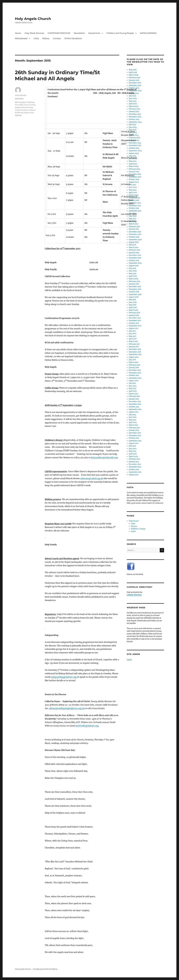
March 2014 (133, 425)
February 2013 (134, 459)
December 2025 (135, 83)
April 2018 (133, 307)
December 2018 (135, 287)
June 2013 (133, 449)
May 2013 (132, 451)
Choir (133, 524)
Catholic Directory (134, 595)
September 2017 (135, 326)
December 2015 (135, 370)
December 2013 (135, 433)
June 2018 (133, 302)
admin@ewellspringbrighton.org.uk (67, 708)
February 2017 (134, 344)
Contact (57, 38)
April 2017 (133, 339)
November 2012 (135, 467)
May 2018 (133, 305)
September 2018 (135, 294)
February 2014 (134, 428)
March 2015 (133, 394)
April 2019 (133, 276)
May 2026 (133, 70)
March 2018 (133, 310)
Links (36, 38)
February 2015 (134, 396)
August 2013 (134, 443)
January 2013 (134, 462)
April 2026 (133, 72)
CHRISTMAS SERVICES (59, 33)
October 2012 (134, 469)
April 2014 (133, 422)
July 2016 (132, 360)
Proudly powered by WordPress (45, 969)
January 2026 (134, 80)
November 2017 (135, 321)
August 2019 (134, 266)
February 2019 (134, 281)
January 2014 (134, 430)
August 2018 (134, 297)
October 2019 (134, 260)
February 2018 (134, 313)
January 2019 (134, 284)
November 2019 (135, 258)
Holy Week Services (34, 33)
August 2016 (134, 357)
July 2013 (132, 446)
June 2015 (133, 386)
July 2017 (132, 331)
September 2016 (135, 355)
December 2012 (135, 464)
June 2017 (133, 334)
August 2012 (134, 475)
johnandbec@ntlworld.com (104, 457)
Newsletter (79, 33)
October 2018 (134, 292)
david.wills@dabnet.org (87, 726)
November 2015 (135, 373)
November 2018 (135, 289)
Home (18, 33)
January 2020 (134, 253)
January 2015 (134, 399)
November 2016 (135, 352)
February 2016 (134, 365)
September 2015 (135, 378)
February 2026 (135, 78)
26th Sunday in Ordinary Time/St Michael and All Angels (57, 75)
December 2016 (135, 349)
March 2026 (134, 75)
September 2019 (135, 263)
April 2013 (133, 454)
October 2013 (134, 438)
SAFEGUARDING (148, 33)
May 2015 (133, 388)
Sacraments (94, 33)
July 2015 (132, 383)
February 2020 (134, 250)
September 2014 (135, 409)
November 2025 (135, 85)
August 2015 (134, 381)
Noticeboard (21, 38)
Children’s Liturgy (138, 529)
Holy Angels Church (33, 19)
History (46, 38)
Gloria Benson (21, 95)
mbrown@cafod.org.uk (92, 478)
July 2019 (132, 268)
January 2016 (134, 368)
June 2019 (133, 271)
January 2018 (134, 315)
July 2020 (132, 245)
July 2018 (132, 300)
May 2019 (133, 274)
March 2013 (133, 456)
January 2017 (134, 347)
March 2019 (134, 279)
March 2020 (134, 247)
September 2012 (135, 472)
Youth (133, 531)
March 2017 (133, 341)
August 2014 (134, 412)
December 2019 (135, 255)
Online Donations (73, 38)
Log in (129, 659)
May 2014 (133, 420)
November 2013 (135, 436)
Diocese (134, 526)
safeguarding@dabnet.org (64, 677)
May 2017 (133, 336)
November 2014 (135, 404)
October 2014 (134, 407)
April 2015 (133, 391)
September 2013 (135, 441)
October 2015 (134, 375)
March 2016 (134, 362)
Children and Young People (120, 33)
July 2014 (132, 415)
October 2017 (134, 323)
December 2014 (135, 402)
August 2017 (134, 328)
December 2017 (135, 318)
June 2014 (133, 417)
